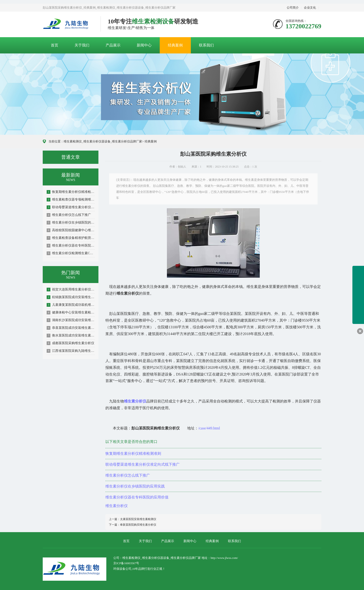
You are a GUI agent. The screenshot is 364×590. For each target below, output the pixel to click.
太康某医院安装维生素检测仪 (138, 519)
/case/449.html (209, 428)
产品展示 (113, 45)
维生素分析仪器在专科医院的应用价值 (71, 246)
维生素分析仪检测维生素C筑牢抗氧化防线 (71, 253)
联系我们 (206, 45)
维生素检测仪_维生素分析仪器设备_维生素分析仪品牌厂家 (103, 141)
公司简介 (293, 8)
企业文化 (310, 8)
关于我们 (82, 45)
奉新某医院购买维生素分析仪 (138, 525)
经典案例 (175, 45)
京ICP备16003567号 (126, 563)
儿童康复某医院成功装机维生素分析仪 (71, 305)
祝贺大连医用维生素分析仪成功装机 (71, 290)
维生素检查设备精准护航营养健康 (71, 238)
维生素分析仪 (117, 506)
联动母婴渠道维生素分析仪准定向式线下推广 (71, 207)
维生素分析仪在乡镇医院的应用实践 (71, 223)
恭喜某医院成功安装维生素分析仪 (71, 328)
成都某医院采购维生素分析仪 (70, 343)
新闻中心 (144, 45)
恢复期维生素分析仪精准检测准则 (71, 192)
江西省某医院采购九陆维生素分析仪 (71, 351)
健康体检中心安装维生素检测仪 (71, 313)
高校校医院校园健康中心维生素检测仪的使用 (71, 230)
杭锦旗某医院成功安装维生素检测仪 (71, 297)
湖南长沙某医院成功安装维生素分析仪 (71, 320)
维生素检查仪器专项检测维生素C (71, 200)
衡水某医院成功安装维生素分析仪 (71, 336)
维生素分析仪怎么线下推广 (69, 215)
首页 (55, 45)
